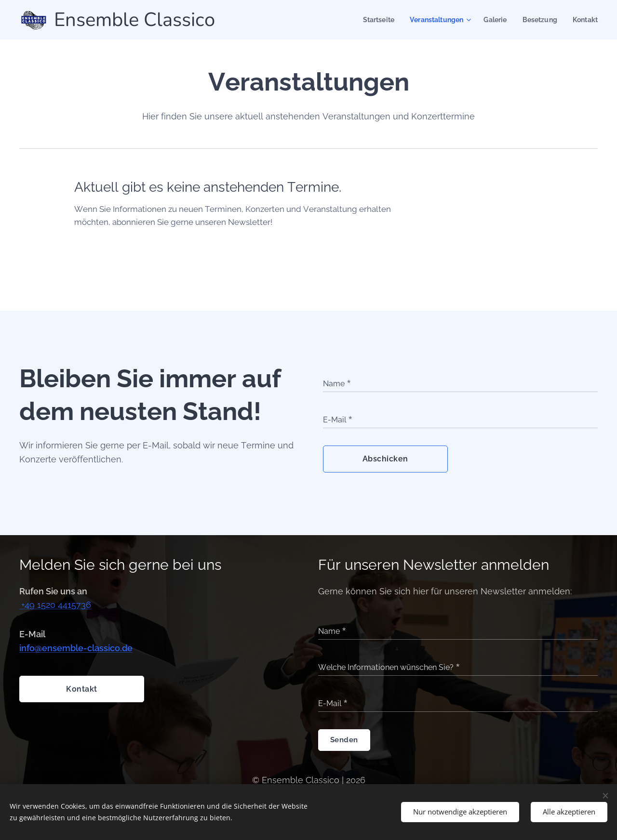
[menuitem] (370, 20)
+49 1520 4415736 (56, 605)
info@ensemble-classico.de (76, 648)
